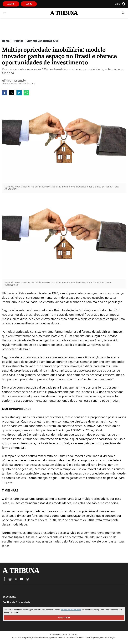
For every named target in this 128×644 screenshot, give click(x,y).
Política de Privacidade (71, 610)
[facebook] (5, 93)
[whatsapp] (26, 93)
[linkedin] (19, 93)
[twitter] (12, 93)
